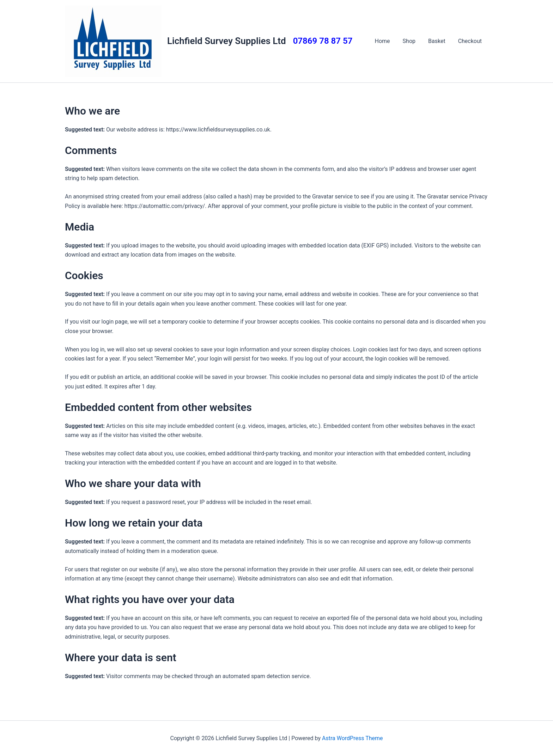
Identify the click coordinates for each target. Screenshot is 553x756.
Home (387, 41)
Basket (439, 41)
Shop (413, 41)
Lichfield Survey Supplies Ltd (227, 41)
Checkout (471, 41)
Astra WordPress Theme (352, 738)
